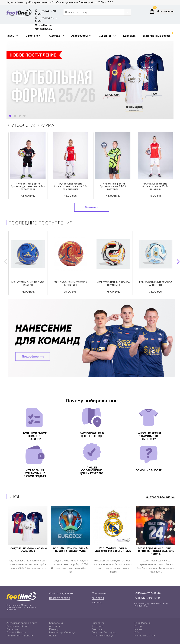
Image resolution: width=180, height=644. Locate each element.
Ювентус (55, 629)
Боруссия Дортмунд (104, 632)
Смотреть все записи (160, 497)
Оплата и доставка (62, 593)
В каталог (92, 207)
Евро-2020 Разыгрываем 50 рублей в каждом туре (70, 549)
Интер (138, 626)
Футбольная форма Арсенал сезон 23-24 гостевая (113, 186)
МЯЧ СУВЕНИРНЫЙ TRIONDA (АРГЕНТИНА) (156, 284)
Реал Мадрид (142, 623)
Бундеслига (13, 629)
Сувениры (105, 36)
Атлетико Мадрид (102, 636)
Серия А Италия (16, 632)
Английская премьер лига (22, 623)
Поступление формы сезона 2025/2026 (28, 549)
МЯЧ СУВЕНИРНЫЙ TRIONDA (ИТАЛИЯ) (28, 284)
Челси (53, 636)
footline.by (44, 25)
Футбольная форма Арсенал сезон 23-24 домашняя (155, 186)
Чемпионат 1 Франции (20, 636)
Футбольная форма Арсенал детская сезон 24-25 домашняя (70, 186)
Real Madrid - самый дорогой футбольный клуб (113, 549)
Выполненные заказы (157, 36)
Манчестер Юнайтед (62, 632)
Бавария (97, 629)
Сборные (32, 36)
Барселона (56, 623)
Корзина (97, 602)
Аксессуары (80, 36)
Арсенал (54, 626)
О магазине (99, 593)
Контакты (130, 36)
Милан (138, 629)
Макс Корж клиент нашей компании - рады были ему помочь (156, 551)
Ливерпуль (98, 623)
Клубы (11, 36)
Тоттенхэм (98, 626)
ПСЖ (137, 632)
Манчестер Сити (145, 636)
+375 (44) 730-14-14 (46, 12)
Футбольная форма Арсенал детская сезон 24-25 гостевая (28, 186)
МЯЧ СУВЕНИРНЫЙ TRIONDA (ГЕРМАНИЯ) (113, 284)
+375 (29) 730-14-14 (46, 20)
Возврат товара (60, 598)
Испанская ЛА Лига (18, 626)
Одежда (55, 36)
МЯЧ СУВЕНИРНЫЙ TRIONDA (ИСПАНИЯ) (70, 284)
